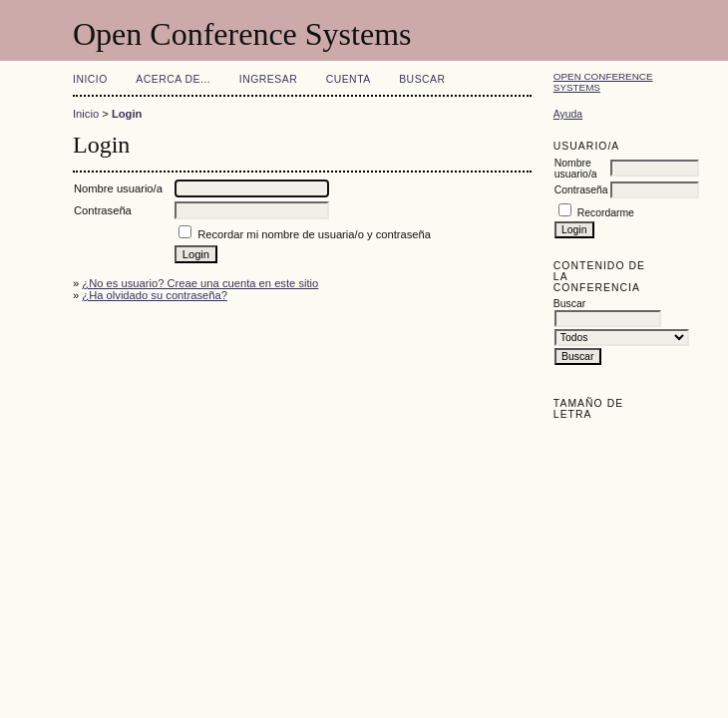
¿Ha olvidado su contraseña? (155, 295)
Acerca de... (173, 79)
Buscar (422, 79)
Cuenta (349, 79)
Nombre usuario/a (576, 169)
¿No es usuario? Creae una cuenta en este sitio (200, 283)
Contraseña (581, 190)
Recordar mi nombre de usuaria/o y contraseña (314, 234)
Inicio (90, 79)
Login (127, 114)
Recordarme (606, 213)
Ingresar (268, 79)
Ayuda (568, 114)
